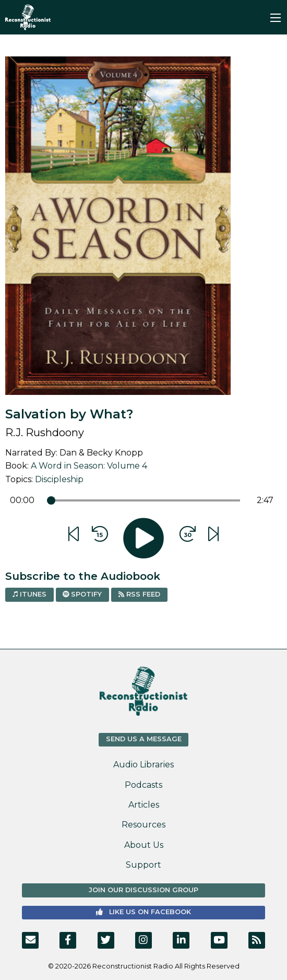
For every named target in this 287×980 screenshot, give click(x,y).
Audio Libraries (143, 765)
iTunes (29, 594)
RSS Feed (139, 594)
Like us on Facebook (143, 912)
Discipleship (59, 479)
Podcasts (143, 785)
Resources (143, 825)
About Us (144, 845)
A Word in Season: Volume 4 (89, 466)
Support (143, 865)
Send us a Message (144, 739)
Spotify (82, 594)
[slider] (51, 500)
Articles (144, 805)
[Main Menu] (276, 18)
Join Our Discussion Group (143, 890)
